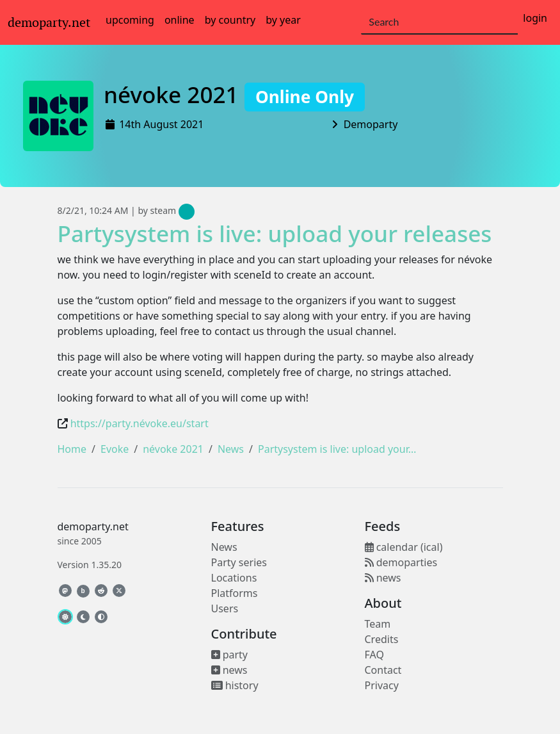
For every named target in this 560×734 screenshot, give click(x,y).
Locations (234, 578)
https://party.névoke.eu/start (140, 423)
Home (72, 449)
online (180, 20)
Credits (382, 639)
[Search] (439, 22)
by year (283, 20)
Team (378, 624)
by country (230, 20)
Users (225, 608)
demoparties (401, 562)
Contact (383, 670)
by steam (166, 210)
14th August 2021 (161, 124)
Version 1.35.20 (90, 565)
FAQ (374, 655)
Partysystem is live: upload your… (337, 449)
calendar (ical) (404, 547)
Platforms (235, 593)
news (229, 670)
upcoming (130, 20)
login (535, 18)
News (231, 449)
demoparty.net (49, 22)
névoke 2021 (234, 94)
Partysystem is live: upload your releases (275, 233)
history (235, 685)
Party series (239, 562)
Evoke (115, 449)
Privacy (382, 685)
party (230, 655)
